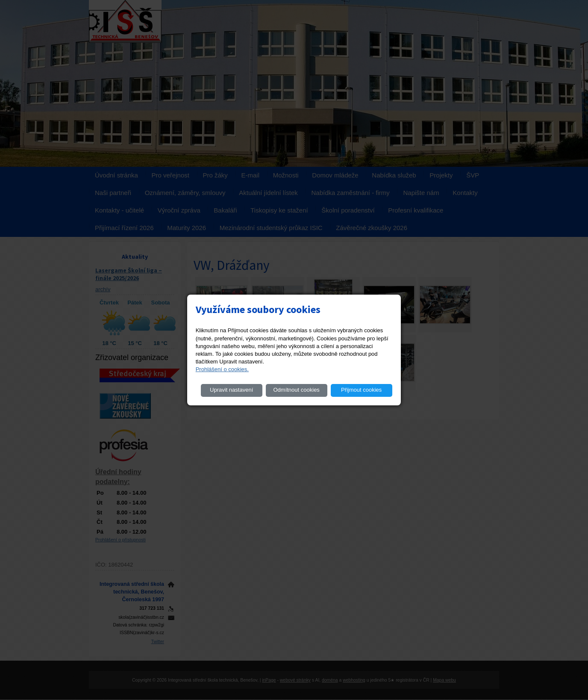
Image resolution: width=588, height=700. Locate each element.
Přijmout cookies (361, 390)
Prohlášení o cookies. (222, 369)
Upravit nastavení (231, 390)
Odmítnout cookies (296, 390)
